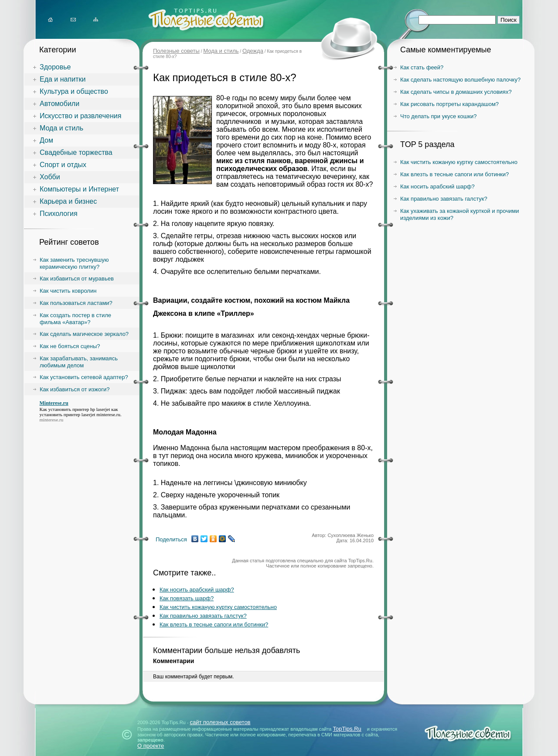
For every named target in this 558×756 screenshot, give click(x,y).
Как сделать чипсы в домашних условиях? (456, 92)
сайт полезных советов (220, 722)
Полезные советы (176, 51)
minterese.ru (108, 414)
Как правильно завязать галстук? (203, 616)
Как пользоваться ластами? (76, 303)
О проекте (151, 746)
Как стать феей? (422, 67)
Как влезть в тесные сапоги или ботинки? (214, 624)
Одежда (253, 51)
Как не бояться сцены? (70, 346)
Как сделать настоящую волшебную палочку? (460, 80)
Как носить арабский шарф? (197, 590)
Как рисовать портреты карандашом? (449, 104)
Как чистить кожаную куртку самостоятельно (218, 607)
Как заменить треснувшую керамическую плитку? (74, 263)
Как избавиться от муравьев (77, 279)
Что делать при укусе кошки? (438, 116)
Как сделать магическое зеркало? (84, 334)
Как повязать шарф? (187, 598)
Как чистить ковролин (68, 291)
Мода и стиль (221, 51)
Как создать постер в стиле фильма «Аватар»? (75, 319)
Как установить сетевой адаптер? (84, 377)
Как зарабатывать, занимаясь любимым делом (79, 362)
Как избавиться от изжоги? (75, 389)
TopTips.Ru (347, 729)
